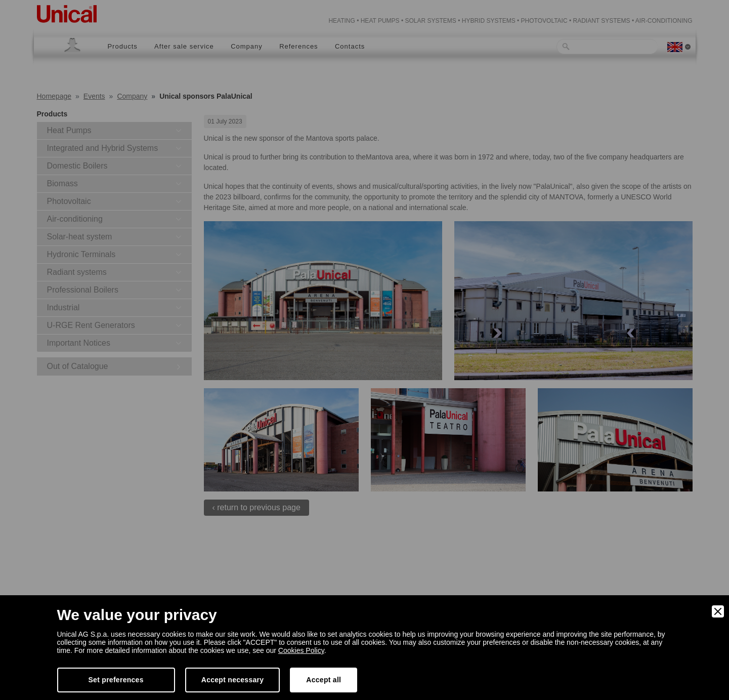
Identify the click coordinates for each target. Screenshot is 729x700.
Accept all (324, 680)
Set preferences (116, 680)
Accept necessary (233, 680)
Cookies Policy (301, 650)
